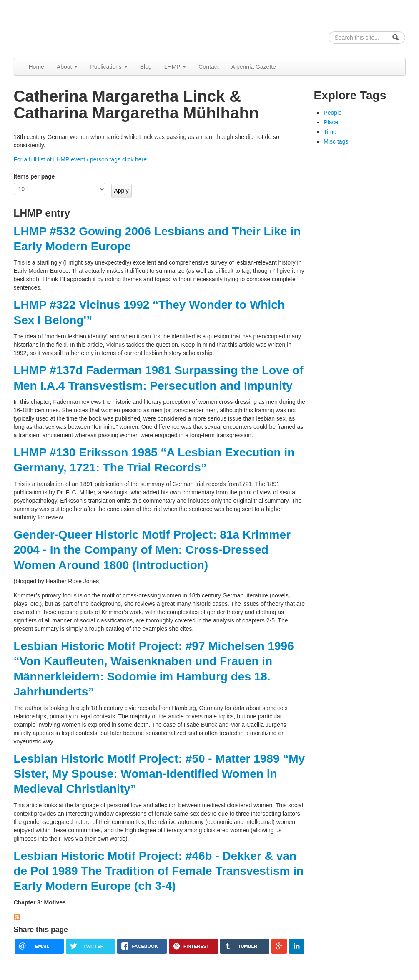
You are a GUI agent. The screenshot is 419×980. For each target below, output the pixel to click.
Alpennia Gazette (254, 67)
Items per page (34, 176)
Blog (146, 67)
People (333, 113)
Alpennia (57, 28)
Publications (109, 67)
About (67, 67)
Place (331, 122)
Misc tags (336, 141)
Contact (208, 67)
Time (330, 132)
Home (36, 67)
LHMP (175, 67)
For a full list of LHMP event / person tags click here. (81, 159)
